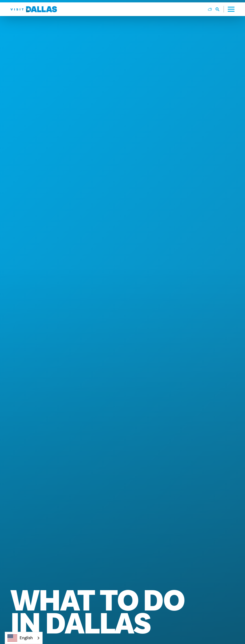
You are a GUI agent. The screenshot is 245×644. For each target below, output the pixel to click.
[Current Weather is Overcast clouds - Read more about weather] (210, 9)
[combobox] (24, 638)
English (20, 638)
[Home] (34, 9)
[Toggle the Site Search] (220, 9)
